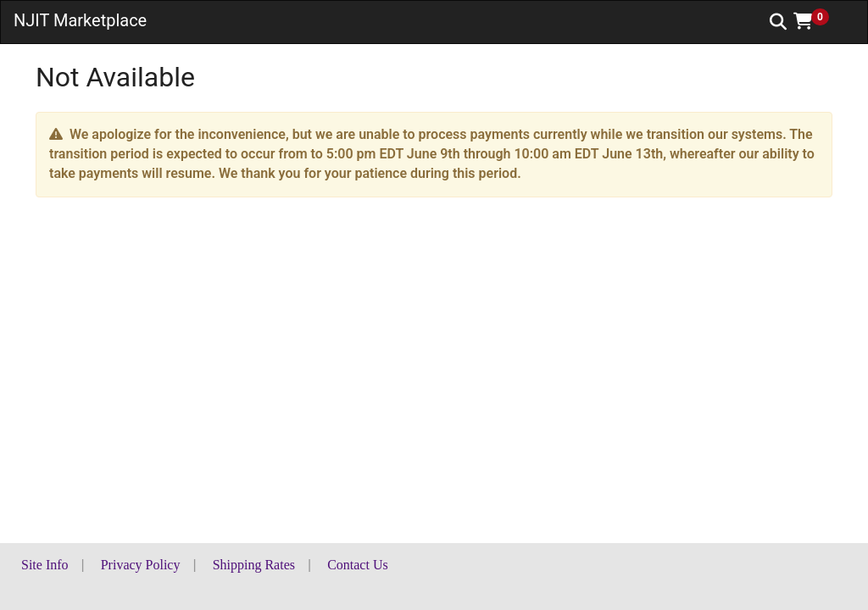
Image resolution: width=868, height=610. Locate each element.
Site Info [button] (45, 565)
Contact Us (358, 565)
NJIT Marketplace (80, 20)
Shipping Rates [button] (254, 565)
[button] (817, 21)
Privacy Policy (141, 565)
